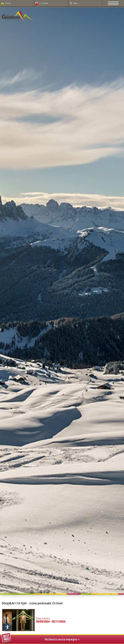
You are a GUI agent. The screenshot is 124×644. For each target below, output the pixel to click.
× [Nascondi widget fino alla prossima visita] (10, 624)
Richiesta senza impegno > (41, 639)
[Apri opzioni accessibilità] (7, 627)
